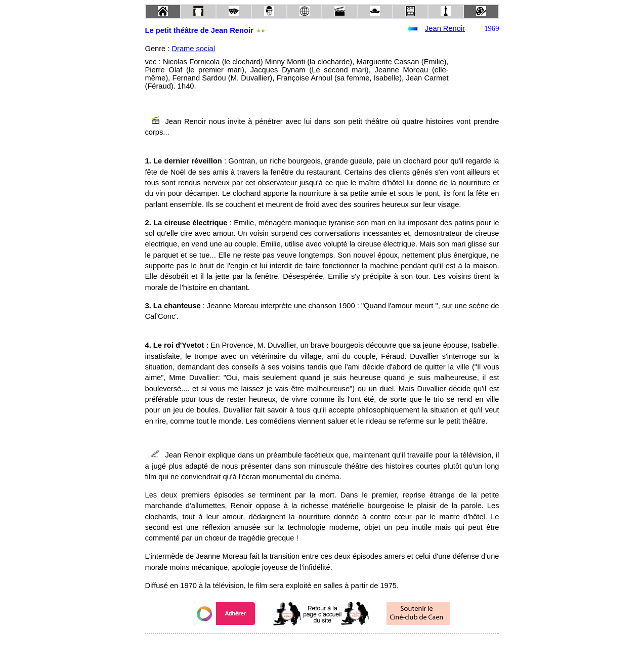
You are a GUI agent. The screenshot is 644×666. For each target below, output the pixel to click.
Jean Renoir (445, 28)
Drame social (193, 49)
